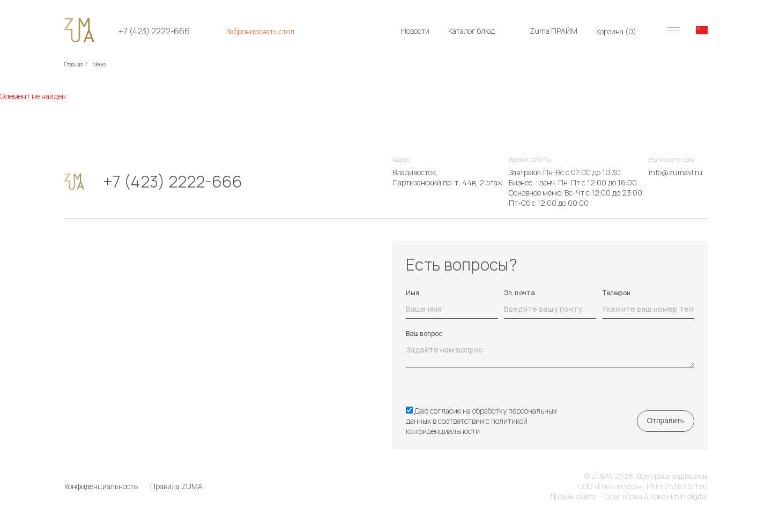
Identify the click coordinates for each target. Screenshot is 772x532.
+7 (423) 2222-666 (154, 31)
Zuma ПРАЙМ (554, 31)
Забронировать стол (260, 31)
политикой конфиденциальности (467, 426)
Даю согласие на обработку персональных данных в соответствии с (481, 421)
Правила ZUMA (176, 486)
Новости (415, 31)
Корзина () (616, 31)
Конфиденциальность (101, 486)
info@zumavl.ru (675, 172)
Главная (73, 64)
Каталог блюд (472, 31)
